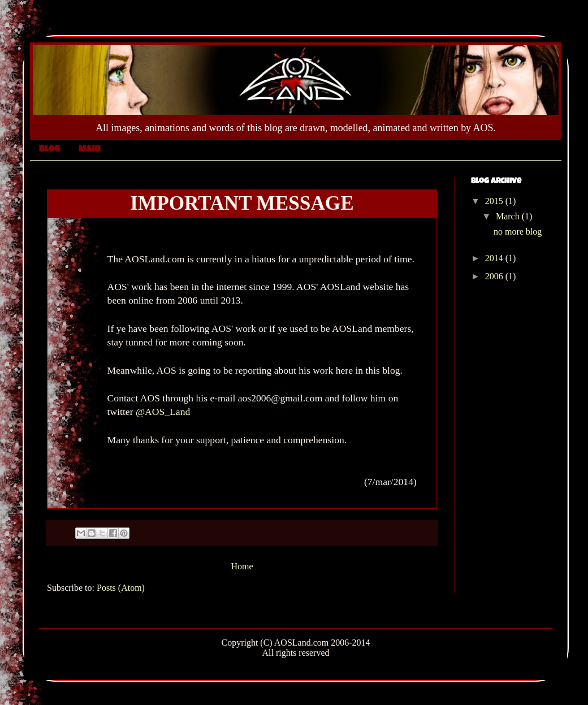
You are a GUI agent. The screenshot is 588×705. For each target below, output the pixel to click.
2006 (495, 276)
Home (242, 566)
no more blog (518, 232)
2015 (495, 201)
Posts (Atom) (121, 588)
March (509, 216)
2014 (495, 258)
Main (89, 150)
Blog (49, 150)
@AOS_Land (163, 412)
